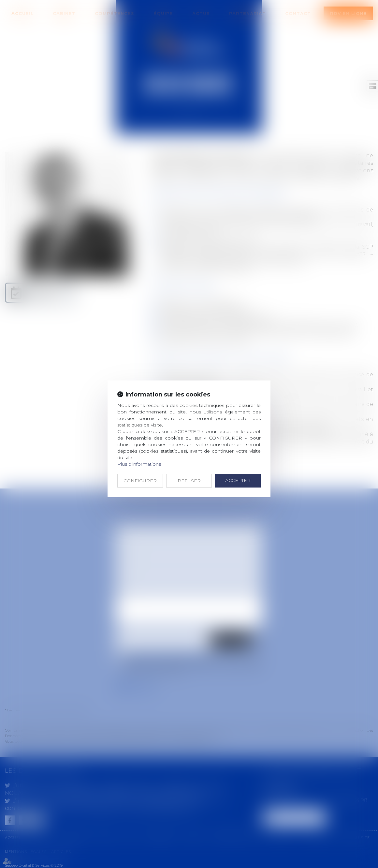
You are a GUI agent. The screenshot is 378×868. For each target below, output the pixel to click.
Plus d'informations (139, 464)
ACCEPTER (238, 480)
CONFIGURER (140, 481)
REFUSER (189, 481)
